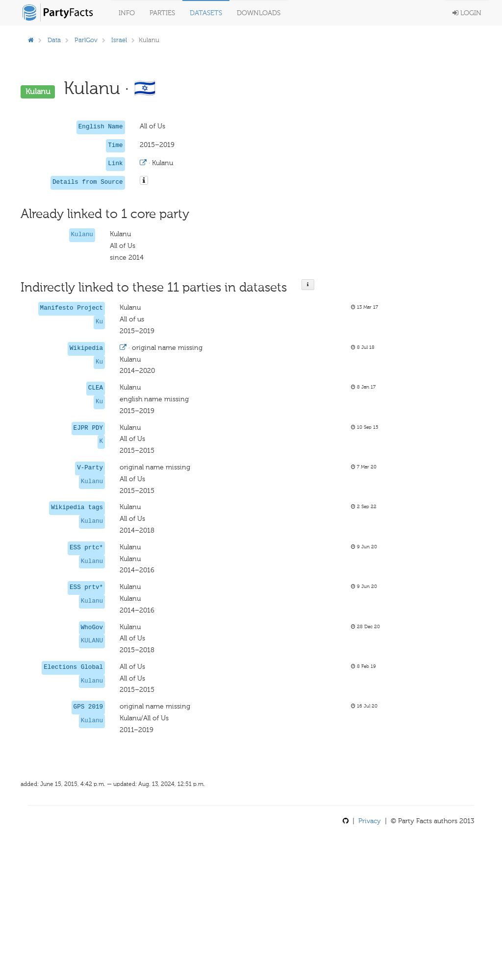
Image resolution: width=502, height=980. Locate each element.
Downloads (259, 13)
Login (467, 13)
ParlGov (86, 40)
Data (54, 40)
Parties (162, 13)
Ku (99, 322)
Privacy (370, 821)
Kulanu (82, 235)
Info (127, 13)
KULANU (92, 641)
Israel (119, 40)
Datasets (206, 13)
